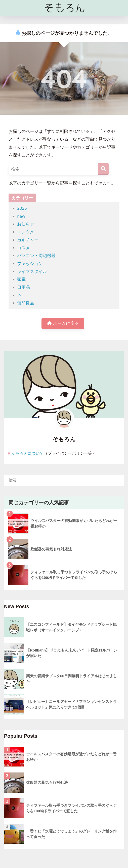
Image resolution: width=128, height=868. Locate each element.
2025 (22, 208)
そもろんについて (28, 453)
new (21, 216)
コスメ (24, 248)
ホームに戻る (63, 323)
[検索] (103, 169)
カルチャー (28, 240)
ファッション (30, 264)
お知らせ (26, 224)
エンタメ (26, 232)
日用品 (24, 287)
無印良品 (26, 303)
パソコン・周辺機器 (36, 256)
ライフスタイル (32, 272)
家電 (21, 279)
